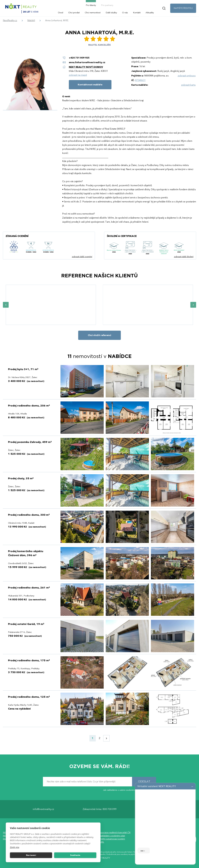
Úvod (61, 13)
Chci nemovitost (93, 13)
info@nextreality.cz (43, 809)
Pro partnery (107, 5)
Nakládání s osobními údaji (112, 836)
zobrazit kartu (188, 85)
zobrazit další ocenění (82, 257)
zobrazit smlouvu (187, 76)
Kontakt (137, 13)
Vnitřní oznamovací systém (112, 839)
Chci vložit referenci (99, 335)
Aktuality (150, 13)
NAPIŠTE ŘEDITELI (183, 8)
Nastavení (31, 855)
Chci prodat (74, 13)
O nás (125, 13)
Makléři (31, 21)
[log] (165, 823)
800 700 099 (110, 809)
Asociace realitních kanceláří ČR (115, 833)
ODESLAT (144, 782)
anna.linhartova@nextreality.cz (87, 62)
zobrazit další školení (184, 257)
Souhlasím (75, 855)
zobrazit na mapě (78, 75)
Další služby (111, 13)
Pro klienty (91, 5)
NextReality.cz (10, 21)
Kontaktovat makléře (90, 85)
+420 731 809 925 (79, 58)
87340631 (140, 80)
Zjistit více (15, 847)
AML (102, 842)
